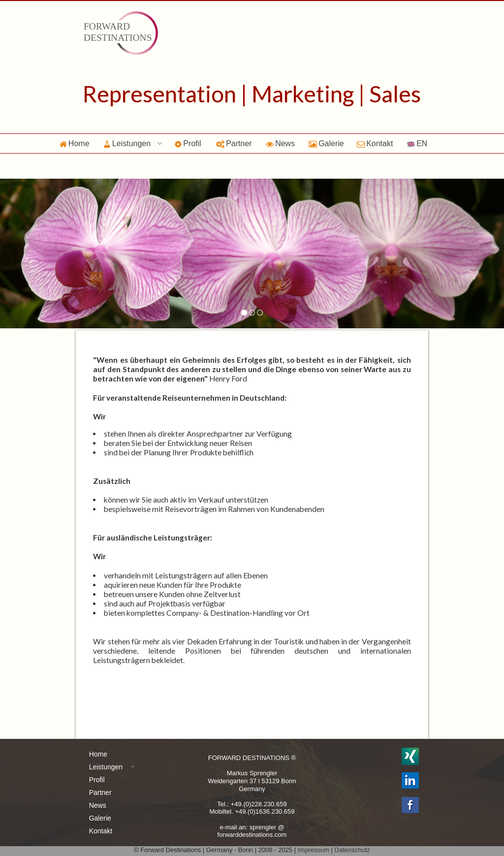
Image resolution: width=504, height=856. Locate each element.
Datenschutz (352, 850)
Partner (234, 144)
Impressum (314, 850)
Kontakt (375, 144)
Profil (188, 144)
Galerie (326, 144)
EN (417, 144)
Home (75, 144)
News (280, 144)
